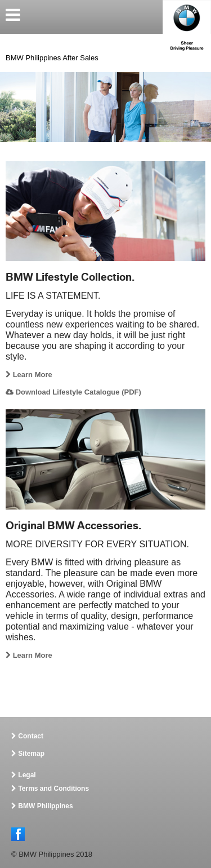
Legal (27, 775)
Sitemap (31, 754)
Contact (31, 736)
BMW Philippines (45, 806)
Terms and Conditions (53, 789)
